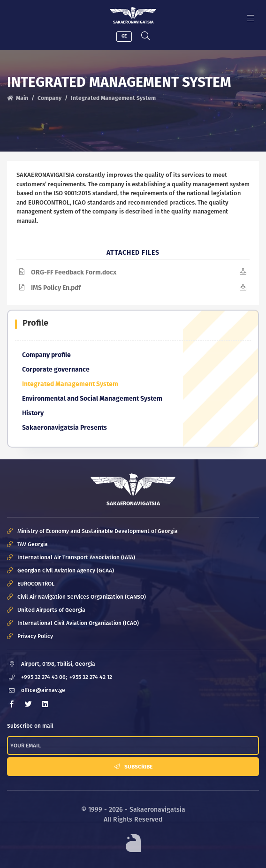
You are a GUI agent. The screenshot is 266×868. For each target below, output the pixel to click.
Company (49, 98)
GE (124, 36)
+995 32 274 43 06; (44, 677)
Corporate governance (56, 369)
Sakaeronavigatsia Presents (65, 428)
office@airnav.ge (43, 690)
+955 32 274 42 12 (91, 677)
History (33, 413)
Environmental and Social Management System (92, 399)
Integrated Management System (70, 384)
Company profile (46, 355)
